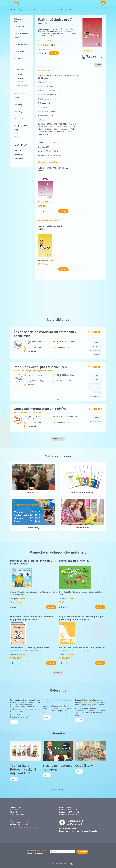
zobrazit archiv (57, 789)
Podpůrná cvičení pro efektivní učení (41, 367)
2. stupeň (28, 10)
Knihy (19, 105)
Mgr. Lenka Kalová (35, 375)
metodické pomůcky (82, 492)
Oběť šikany (84, 765)
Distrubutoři (19, 158)
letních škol (86, 702)
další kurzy (57, 438)
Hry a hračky (21, 119)
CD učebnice (21, 82)
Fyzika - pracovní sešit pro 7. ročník (53, 169)
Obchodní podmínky (19, 153)
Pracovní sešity (21, 86)
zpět (99, 65)
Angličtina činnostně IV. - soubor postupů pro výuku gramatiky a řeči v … (81, 618)
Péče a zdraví (22, 44)
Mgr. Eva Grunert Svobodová (34, 418)
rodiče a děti (82, 528)
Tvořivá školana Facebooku (75, 822)
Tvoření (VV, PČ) (21, 128)
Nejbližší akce (58, 319)
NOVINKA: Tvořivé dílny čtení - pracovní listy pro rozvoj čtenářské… (32, 618)
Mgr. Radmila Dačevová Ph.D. (37, 343)
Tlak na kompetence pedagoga (58, 767)
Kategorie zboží (19, 20)
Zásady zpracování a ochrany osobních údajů (78, 831)
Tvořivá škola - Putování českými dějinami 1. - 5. (23, 769)
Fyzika (37, 10)
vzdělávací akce (34, 492)
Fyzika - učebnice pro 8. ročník (50, 227)
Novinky (58, 733)
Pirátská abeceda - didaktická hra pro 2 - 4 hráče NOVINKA (33, 562)
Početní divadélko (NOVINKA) (75, 561)
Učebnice (45, 10)
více (14, 722)
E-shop (20, 10)
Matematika (20, 70)
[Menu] (103, 3)
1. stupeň (20, 52)
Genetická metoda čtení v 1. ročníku (40, 409)
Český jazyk (20, 65)
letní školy (34, 528)
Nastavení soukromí (68, 829)
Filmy (19, 112)
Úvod (13, 10)
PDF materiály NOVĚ (22, 35)
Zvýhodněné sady (21, 96)
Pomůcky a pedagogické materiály (58, 552)
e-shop (57, 673)
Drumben (20, 137)
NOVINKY (20, 26)
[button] (58, 358)
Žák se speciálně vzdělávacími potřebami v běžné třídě (45, 334)
